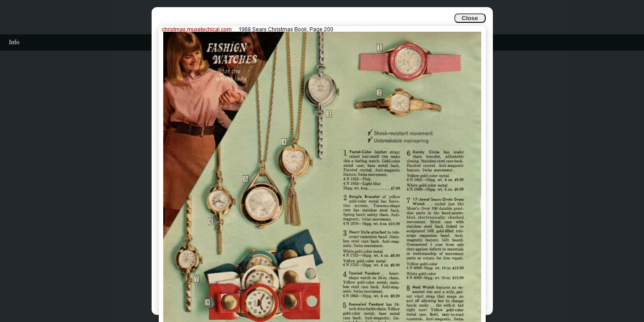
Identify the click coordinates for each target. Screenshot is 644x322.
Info (14, 42)
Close (470, 18)
